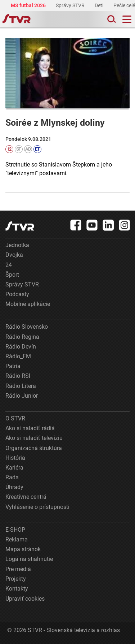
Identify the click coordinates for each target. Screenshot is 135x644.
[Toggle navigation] (127, 19)
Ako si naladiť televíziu (34, 438)
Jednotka (17, 245)
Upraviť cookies (25, 599)
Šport (12, 275)
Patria (13, 366)
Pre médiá (18, 569)
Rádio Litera (21, 386)
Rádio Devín (21, 347)
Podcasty (17, 294)
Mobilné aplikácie (28, 304)
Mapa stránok (23, 549)
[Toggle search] (111, 19)
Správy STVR (71, 5)
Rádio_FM (18, 356)
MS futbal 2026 (29, 5)
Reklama (17, 539)
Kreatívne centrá (26, 497)
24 (9, 265)
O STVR (15, 418)
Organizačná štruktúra (34, 448)
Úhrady (14, 487)
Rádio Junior (22, 396)
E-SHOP (15, 530)
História (15, 458)
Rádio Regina (22, 337)
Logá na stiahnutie (29, 559)
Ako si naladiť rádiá (30, 428)
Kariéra (14, 468)
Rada (12, 477)
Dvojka (14, 255)
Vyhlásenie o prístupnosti (37, 507)
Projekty (16, 579)
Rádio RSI (18, 376)
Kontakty (17, 589)
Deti (100, 5)
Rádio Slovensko (27, 327)
